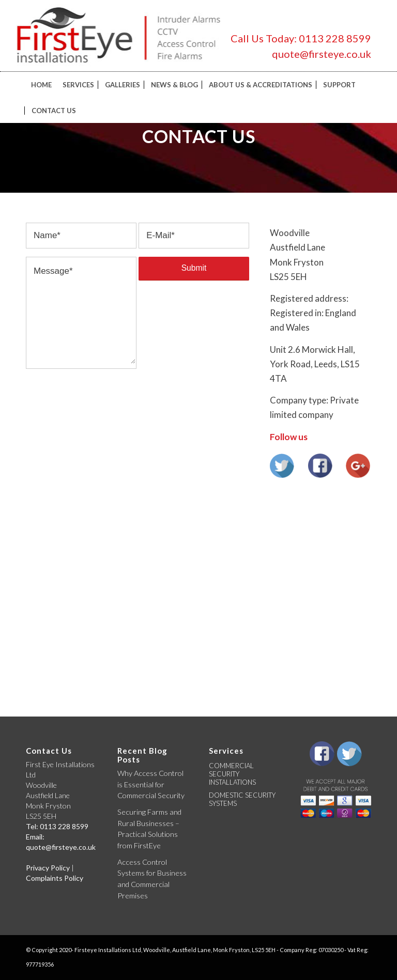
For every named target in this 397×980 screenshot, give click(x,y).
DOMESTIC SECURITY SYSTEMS (242, 799)
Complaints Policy (55, 878)
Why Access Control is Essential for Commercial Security (151, 784)
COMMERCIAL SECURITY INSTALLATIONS (232, 774)
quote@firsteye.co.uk (322, 54)
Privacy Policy (48, 868)
